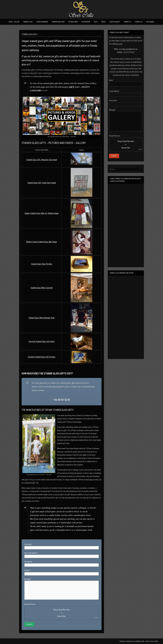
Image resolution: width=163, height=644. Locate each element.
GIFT (72, 87)
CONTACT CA (139, 22)
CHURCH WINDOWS (42, 22)
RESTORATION (86, 22)
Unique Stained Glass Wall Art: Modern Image (42, 213)
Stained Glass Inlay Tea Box (42, 264)
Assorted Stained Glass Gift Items (42, 341)
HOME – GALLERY (14, 22)
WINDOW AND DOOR (58, 22)
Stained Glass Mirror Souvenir (42, 288)
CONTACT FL (127, 22)
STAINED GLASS (28, 22)
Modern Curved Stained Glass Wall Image (42, 242)
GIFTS (96, 22)
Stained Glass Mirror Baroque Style (42, 318)
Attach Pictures (30, 604)
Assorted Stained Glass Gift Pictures (42, 357)
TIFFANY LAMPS (73, 22)
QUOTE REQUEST (115, 22)
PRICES (103, 22)
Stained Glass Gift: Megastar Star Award (42, 160)
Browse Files (62, 616)
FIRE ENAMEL (150, 22)
